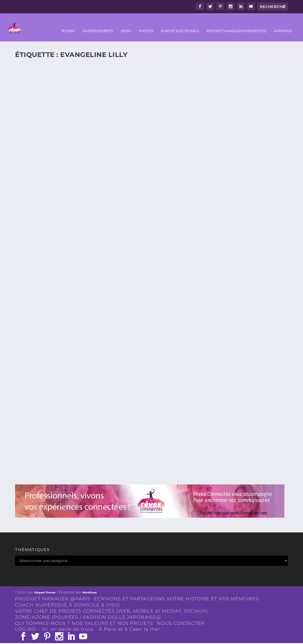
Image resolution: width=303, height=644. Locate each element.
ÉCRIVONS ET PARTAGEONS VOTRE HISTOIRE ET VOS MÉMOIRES (176, 591)
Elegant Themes (45, 585)
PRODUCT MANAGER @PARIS (53, 591)
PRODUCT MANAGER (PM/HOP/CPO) (236, 23)
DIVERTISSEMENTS (98, 23)
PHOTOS (146, 23)
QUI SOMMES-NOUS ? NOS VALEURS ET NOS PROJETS (84, 616)
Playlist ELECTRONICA (180, 23)
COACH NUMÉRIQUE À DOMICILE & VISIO (67, 597)
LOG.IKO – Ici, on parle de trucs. (55, 622)
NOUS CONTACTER (181, 616)
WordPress (90, 585)
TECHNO (68, 23)
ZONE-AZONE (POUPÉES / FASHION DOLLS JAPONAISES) (88, 610)
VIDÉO (126, 23)
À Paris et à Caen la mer (129, 622)
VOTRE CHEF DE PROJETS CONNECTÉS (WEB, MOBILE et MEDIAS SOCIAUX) (112, 603)
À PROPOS (283, 23)
